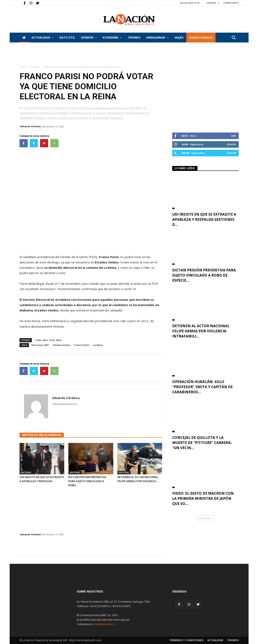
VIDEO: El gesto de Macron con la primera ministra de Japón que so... (203, 498)
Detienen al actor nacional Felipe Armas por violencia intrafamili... (201, 331)
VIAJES (179, 37)
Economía (112, 37)
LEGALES (213, 3)
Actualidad (42, 37)
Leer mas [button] (205, 518)
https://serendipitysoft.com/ (85, 640)
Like (233, 136)
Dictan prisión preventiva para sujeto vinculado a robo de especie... (204, 275)
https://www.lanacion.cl (65, 404)
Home (23, 67)
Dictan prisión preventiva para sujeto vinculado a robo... (87, 481)
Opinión (89, 37)
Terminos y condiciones (186, 640)
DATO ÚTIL (67, 37)
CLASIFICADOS (231, 3)
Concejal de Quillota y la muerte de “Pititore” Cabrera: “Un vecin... (202, 443)
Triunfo (134, 37)
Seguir (231, 144)
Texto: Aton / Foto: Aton (48, 340)
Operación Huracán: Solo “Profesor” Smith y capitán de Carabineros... (202, 387)
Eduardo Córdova (30, 126)
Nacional (26, 472)
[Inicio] (24, 38)
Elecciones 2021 (40, 345)
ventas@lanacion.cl (104, 624)
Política (35, 67)
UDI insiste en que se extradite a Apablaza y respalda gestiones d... (204, 219)
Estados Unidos (62, 345)
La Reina (98, 345)
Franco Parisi (82, 345)
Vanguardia (157, 37)
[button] (234, 38)
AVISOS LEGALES (201, 37)
